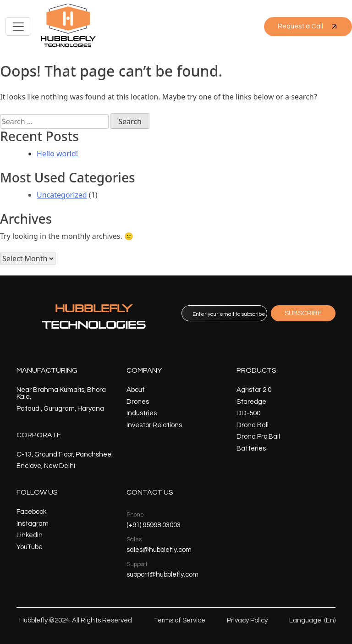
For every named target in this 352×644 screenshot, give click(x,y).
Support (137, 564)
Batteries (251, 449)
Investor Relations (154, 425)
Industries (142, 413)
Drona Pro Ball (258, 437)
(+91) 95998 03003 (154, 525)
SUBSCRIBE (303, 313)
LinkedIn (30, 535)
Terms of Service (179, 620)
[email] (224, 313)
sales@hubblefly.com (159, 550)
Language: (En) (312, 620)
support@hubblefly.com (162, 575)
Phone (135, 515)
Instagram (33, 524)
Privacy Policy (247, 620)
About (136, 390)
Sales (134, 539)
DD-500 (248, 413)
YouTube (30, 547)
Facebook (31, 512)
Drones (138, 402)
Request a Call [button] (308, 27)
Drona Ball (253, 425)
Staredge (251, 402)
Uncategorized (62, 195)
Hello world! (57, 154)
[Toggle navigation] (18, 27)
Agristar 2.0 (254, 390)
